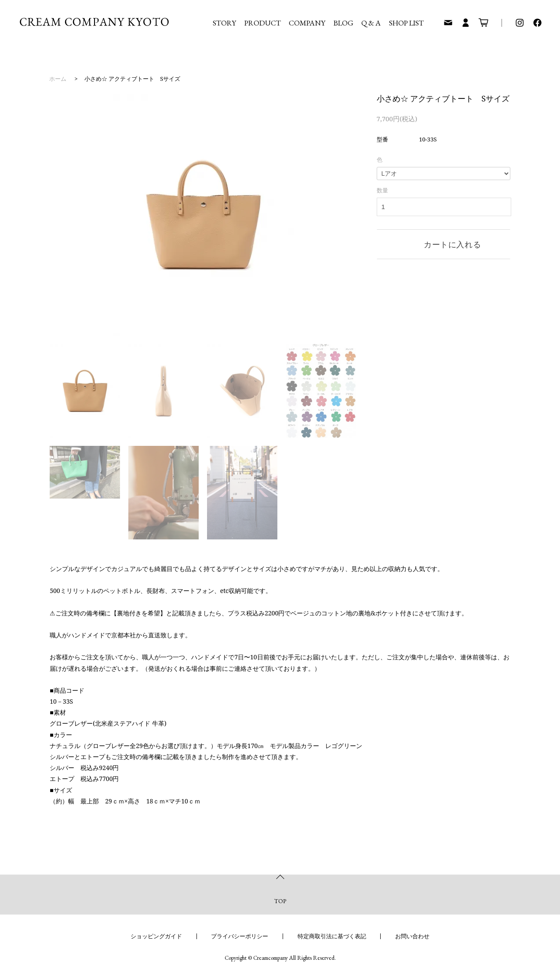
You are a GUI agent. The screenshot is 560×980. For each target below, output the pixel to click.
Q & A (371, 23)
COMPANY (307, 23)
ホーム (58, 79)
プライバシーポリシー (240, 936)
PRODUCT (263, 23)
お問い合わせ (412, 936)
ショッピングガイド (156, 936)
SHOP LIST (406, 23)
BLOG (344, 23)
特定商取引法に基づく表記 (332, 936)
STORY (224, 23)
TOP (280, 901)
